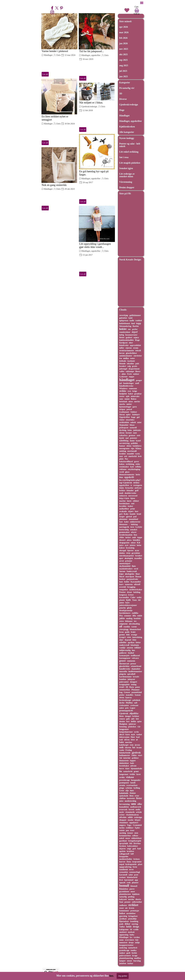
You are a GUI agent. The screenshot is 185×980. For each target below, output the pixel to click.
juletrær (132, 724)
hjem (133, 498)
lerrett (131, 809)
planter (135, 882)
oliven (127, 740)
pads (121, 924)
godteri (129, 337)
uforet (134, 532)
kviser (131, 595)
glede (129, 608)
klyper (138, 820)
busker (122, 579)
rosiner (122, 877)
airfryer (138, 488)
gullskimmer (135, 315)
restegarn (138, 485)
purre (132, 889)
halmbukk (124, 793)
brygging (131, 587)
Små (121, 902)
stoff (137, 383)
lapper (133, 760)
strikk (122, 777)
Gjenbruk (124, 713)
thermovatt (124, 664)
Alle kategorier (127, 132)
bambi (133, 514)
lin (121, 771)
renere (122, 719)
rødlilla (135, 613)
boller (127, 582)
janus (122, 603)
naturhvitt (128, 771)
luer (137, 511)
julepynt (131, 679)
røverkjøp (124, 315)
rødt (134, 537)
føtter (138, 642)
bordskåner (125, 503)
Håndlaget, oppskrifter (91, 55)
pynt (136, 875)
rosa (128, 553)
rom (132, 745)
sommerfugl (135, 872)
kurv (121, 584)
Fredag (129, 750)
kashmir (131, 361)
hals (132, 763)
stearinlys (130, 420)
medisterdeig (130, 801)
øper (121, 558)
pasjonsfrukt (132, 579)
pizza (129, 540)
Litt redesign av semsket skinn (127, 175)
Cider (133, 597)
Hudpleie (123, 724)
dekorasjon (124, 737)
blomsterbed (135, 629)
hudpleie (123, 394)
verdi (122, 472)
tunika (134, 950)
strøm (136, 348)
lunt (121, 582)
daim (122, 488)
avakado (123, 511)
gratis (135, 366)
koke (130, 430)
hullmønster (125, 755)
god (134, 849)
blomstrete (124, 760)
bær (121, 522)
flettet (122, 337)
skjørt (131, 511)
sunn (121, 940)
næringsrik (124, 527)
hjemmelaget (125, 407)
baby (132, 935)
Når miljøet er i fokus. (91, 103)
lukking (134, 524)
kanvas (129, 697)
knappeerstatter (126, 945)
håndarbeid (132, 877)
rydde (136, 929)
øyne (137, 550)
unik (121, 747)
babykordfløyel (126, 461)
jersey (137, 745)
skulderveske (130, 493)
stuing (134, 684)
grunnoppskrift (126, 711)
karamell (123, 875)
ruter (132, 358)
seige (129, 849)
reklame (123, 469)
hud (133, 323)
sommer (128, 616)
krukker (130, 851)
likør (138, 574)
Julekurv (136, 415)
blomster (123, 524)
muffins (138, 958)
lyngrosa (123, 595)
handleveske (125, 669)
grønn (122, 635)
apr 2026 (124, 27)
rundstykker (125, 332)
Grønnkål (137, 825)
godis (127, 632)
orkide (139, 812)
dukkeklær (124, 763)
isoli (121, 740)
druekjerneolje (126, 610)
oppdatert (134, 823)
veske (132, 774)
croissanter (124, 705)
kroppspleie (124, 684)
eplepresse (124, 320)
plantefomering (126, 958)
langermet (124, 774)
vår (139, 727)
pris (127, 708)
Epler (137, 828)
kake (126, 522)
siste (136, 833)
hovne (122, 353)
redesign (138, 817)
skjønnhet (136, 669)
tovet (131, 869)
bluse (132, 425)
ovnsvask (123, 809)
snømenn (131, 661)
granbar (138, 394)
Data (129, 862)
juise (121, 801)
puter (138, 687)
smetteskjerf (125, 563)
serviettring (124, 443)
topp (138, 323)
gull (137, 490)
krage (135, 956)
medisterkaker (136, 590)
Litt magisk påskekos (130, 163)
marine (122, 501)
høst (132, 790)
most (133, 891)
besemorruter (131, 335)
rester (122, 396)
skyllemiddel (125, 566)
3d (131, 929)
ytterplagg (124, 629)
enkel (122, 838)
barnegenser (125, 658)
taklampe (130, 371)
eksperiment (134, 369)
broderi (139, 556)
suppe (131, 377)
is (131, 485)
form (135, 867)
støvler (137, 401)
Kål (138, 543)
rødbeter (123, 905)
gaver (137, 461)
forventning (124, 804)
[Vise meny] (142, 3)
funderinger (128, 383)
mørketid (133, 456)
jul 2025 (123, 71)
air (126, 908)
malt (121, 493)
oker (131, 343)
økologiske (130, 574)
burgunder (136, 780)
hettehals (123, 401)
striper (122, 409)
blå (131, 843)
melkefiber (124, 509)
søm (133, 804)
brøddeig (134, 921)
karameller (124, 597)
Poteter (122, 592)
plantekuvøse (125, 894)
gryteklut (136, 553)
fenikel (131, 653)
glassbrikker (131, 353)
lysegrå (122, 637)
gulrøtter (123, 318)
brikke (122, 490)
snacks (122, 404)
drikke (136, 483)
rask (129, 882)
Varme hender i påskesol (55, 51)
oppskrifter (124, 485)
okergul (123, 550)
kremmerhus (125, 836)
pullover (123, 653)
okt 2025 (123, 54)
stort (140, 755)
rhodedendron (132, 815)
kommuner (124, 911)
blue (121, 477)
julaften (123, 963)
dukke (122, 553)
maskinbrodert (126, 569)
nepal (122, 864)
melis (138, 809)
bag (121, 692)
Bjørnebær (124, 921)
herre (122, 768)
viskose (130, 777)
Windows (123, 388)
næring (135, 924)
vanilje (122, 648)
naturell (133, 428)
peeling (131, 897)
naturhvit (133, 948)
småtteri (123, 932)
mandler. (130, 695)
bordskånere (125, 613)
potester (134, 438)
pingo (122, 788)
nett (139, 435)
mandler (138, 558)
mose (128, 838)
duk (128, 635)
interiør (127, 758)
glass (127, 472)
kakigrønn (124, 929)
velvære (135, 658)
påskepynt (124, 428)
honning (123, 727)
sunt (135, 433)
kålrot (122, 548)
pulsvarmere (125, 956)
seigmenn (123, 624)
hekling (137, 592)
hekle (129, 927)
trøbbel (139, 320)
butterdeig (124, 530)
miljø (137, 942)
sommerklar (125, 690)
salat (131, 875)
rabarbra (123, 435)
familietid (124, 869)
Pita (121, 616)
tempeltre (124, 590)
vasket (139, 734)
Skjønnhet (124, 425)
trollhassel (135, 655)
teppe (140, 537)
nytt (127, 545)
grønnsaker (124, 532)
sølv (133, 719)
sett (126, 456)
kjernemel (129, 880)
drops (131, 942)
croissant (134, 705)
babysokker (133, 846)
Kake (126, 514)
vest (129, 391)
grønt (136, 771)
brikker (136, 716)
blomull (134, 886)
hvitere (137, 859)
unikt (139, 597)
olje (127, 790)
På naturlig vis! (127, 88)
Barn (132, 687)
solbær (135, 836)
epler (128, 415)
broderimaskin (126, 535)
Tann (134, 600)
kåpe (121, 574)
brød (139, 514)
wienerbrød (136, 666)
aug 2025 (124, 65)
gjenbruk (136, 753)
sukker (136, 374)
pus (127, 830)
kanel (138, 441)
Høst (133, 737)
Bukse (134, 399)
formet (129, 433)
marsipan (130, 576)
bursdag (137, 961)
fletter (139, 798)
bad (138, 737)
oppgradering (125, 867)
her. (112, 976)
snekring (123, 948)
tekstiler (130, 364)
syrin (136, 732)
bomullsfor (124, 807)
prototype (135, 911)
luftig (122, 335)
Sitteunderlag (125, 326)
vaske (122, 750)
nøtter (129, 404)
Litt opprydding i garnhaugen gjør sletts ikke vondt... (95, 245)
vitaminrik (130, 812)
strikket (133, 905)
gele (128, 719)
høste (129, 501)
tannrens (129, 584)
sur (129, 329)
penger (139, 380)
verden (137, 937)
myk (133, 734)
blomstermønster (127, 474)
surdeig (123, 833)
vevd (136, 569)
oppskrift (129, 477)
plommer (123, 519)
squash (122, 882)
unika (126, 358)
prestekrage (125, 780)
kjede (122, 438)
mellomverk (136, 807)
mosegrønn (124, 448)
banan (138, 695)
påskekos (132, 727)
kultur (130, 963)
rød (133, 503)
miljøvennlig (125, 650)
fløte (134, 566)
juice (121, 545)
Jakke (134, 755)
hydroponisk (131, 864)
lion (135, 535)
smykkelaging (134, 469)
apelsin (122, 851)
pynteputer (124, 783)
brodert (123, 366)
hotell (133, 783)
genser (122, 661)
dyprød (128, 640)
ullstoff (137, 584)
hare (127, 603)
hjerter (130, 550)
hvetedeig (130, 548)
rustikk (127, 627)
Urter (122, 790)
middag (123, 451)
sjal (127, 438)
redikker (130, 828)
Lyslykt (139, 527)
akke (124, 374)
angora (122, 825)
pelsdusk (136, 700)
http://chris (124, 498)
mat (121, 456)
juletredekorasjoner (128, 605)
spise (139, 721)
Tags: (129, 825)
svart (122, 687)
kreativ (136, 677)
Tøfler (122, 927)
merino (129, 742)
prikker (135, 758)
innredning (137, 637)
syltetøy (129, 788)
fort (128, 721)
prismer (129, 561)
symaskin (124, 872)
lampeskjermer (126, 732)
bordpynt (123, 343)
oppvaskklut (135, 345)
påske (122, 695)
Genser (127, 692)
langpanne (124, 729)
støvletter (138, 356)
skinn (129, 446)
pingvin (123, 674)
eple (128, 396)
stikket (136, 501)
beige (135, 391)
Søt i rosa (124, 157)
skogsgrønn (124, 543)
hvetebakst (124, 766)
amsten (130, 648)
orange (134, 635)
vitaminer (124, 823)
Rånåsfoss (124, 889)
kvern (132, 908)
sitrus (122, 697)
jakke (122, 618)
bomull (124, 886)
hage (133, 417)
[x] (57, 8)
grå (121, 514)
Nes (126, 459)
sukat (133, 543)
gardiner (123, 841)
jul (121, 383)
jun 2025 (124, 76)
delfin (133, 721)
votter (122, 815)
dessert (122, 540)
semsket (134, 530)
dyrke (122, 703)
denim (122, 721)
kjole (128, 600)
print (133, 509)
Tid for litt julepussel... (91, 51)
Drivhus (137, 843)
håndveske (124, 345)
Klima (138, 448)
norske (131, 899)
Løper (133, 708)
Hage (122, 110)
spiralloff (131, 674)
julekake (137, 430)
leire (133, 740)
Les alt (45, 74)
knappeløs (124, 856)
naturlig (123, 897)
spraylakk (124, 843)
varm (137, 454)
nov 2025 (124, 49)
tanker (122, 953)
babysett (123, 899)
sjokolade (124, 796)
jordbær (123, 919)
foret (138, 774)
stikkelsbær (137, 838)
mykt (122, 812)
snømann (133, 388)
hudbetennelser (135, 671)
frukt (133, 632)
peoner (128, 902)
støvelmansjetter (127, 556)
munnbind (133, 519)
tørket (128, 537)
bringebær (133, 916)
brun (121, 632)
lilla (134, 616)
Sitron (122, 415)
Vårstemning (126, 182)
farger (122, 517)
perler (135, 329)
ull (121, 626)
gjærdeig (123, 916)
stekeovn (123, 496)
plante (122, 600)
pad (135, 517)
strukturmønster (127, 350)
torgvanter (137, 862)
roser (122, 908)
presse (133, 664)
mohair (131, 932)
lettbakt (123, 361)
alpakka (134, 713)
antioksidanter (126, 356)
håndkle (137, 540)
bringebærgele (135, 841)
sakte (122, 708)
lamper (122, 961)
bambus (123, 679)
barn (127, 734)
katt (132, 467)
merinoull (132, 451)
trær (132, 830)
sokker (138, 648)
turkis (122, 828)
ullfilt (130, 817)
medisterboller (126, 859)
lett (137, 719)
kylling (137, 788)
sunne (127, 399)
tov (135, 621)
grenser (132, 435)
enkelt (133, 422)
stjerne (129, 348)
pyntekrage (124, 950)
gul (138, 417)
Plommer (135, 690)
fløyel (122, 576)
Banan (138, 576)
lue (134, 747)
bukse (122, 913)
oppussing (124, 935)
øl (137, 740)
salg (129, 366)
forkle (134, 953)
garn (135, 407)
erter (137, 796)
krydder (123, 506)
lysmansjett (124, 655)
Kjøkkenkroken (127, 127)
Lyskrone (123, 377)
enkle (140, 616)
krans (139, 747)
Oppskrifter (125, 417)
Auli (139, 849)
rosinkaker (124, 467)
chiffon (122, 798)
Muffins (129, 703)
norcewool (133, 496)
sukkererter (135, 522)
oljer (121, 640)
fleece (138, 371)
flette (121, 716)
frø (121, 358)
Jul (121, 758)
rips (133, 448)
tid (139, 600)
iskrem (128, 747)
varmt (134, 627)
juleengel (123, 369)
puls (137, 364)
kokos (122, 464)
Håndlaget (48, 55)
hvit (140, 456)
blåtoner (129, 621)
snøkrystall (124, 645)
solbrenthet (137, 902)
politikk (134, 443)
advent (133, 766)
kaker (130, 506)
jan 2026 (123, 43)
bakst (131, 394)
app (136, 880)
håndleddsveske (126, 386)
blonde (122, 364)
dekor (128, 924)
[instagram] (52, 12)
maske (131, 820)
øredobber (131, 913)
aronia (122, 785)
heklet (123, 329)
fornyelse (129, 488)
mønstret (123, 942)
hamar (122, 446)
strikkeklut (124, 422)
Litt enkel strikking (129, 152)
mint (139, 422)
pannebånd (137, 692)
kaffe (132, 320)
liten (131, 796)
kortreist (131, 798)
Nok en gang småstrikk (54, 185)
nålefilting (124, 441)
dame (132, 441)
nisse (131, 401)
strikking (130, 464)
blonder (130, 490)
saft (136, 703)
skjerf (135, 332)
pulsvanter (124, 682)
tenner (130, 833)
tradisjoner (124, 412)
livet (121, 880)
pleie (121, 459)
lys (131, 937)
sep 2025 (123, 60)
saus (121, 399)
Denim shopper (127, 187)
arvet (122, 561)
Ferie (129, 374)
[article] (59, 45)
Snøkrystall (132, 571)
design (136, 927)
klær (127, 768)
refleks (138, 467)
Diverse (123, 99)
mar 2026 (124, 32)
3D (121, 94)
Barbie (136, 326)
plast (140, 864)
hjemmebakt (137, 768)
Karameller (136, 582)
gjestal (129, 517)
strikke (123, 391)
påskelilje (132, 919)
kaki (131, 318)
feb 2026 (123, 38)
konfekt (137, 618)
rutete (122, 830)
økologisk (129, 558)
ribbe (122, 537)
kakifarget (124, 745)
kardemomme (125, 677)
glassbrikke (124, 666)
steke (138, 464)
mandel (130, 454)
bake (122, 742)
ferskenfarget (125, 700)
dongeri (134, 682)
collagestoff (124, 854)
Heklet (133, 793)
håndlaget (127, 380)
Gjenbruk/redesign (89, 106)
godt (128, 953)
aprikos (131, 642)
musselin (123, 671)
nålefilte (123, 642)
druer (130, 592)
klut (134, 640)
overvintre (129, 940)
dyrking (123, 430)
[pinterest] (61, 8)
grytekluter (124, 891)
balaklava (137, 446)
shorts (138, 899)
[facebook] (52, 8)
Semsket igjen (126, 168)
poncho (122, 608)
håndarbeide (125, 753)
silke (140, 804)
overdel (123, 587)
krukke (122, 454)
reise (129, 637)
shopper (123, 820)
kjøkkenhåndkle (126, 340)
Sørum (122, 571)
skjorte (122, 849)
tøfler (122, 348)
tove (132, 527)
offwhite (123, 817)
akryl (122, 734)
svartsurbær (132, 785)
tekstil (138, 350)
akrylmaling (134, 624)
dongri (128, 716)
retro (121, 621)
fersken (123, 846)
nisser (129, 961)
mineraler (135, 396)
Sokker (134, 412)
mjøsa (136, 337)
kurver (122, 862)
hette (138, 474)
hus (133, 650)
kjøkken (136, 894)
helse (139, 545)
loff (132, 854)
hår (137, 940)
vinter (122, 420)
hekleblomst (125, 323)
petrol (129, 409)
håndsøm (135, 645)
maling (129, 618)
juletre (133, 545)
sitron (122, 433)
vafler (122, 371)
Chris (58, 55)
